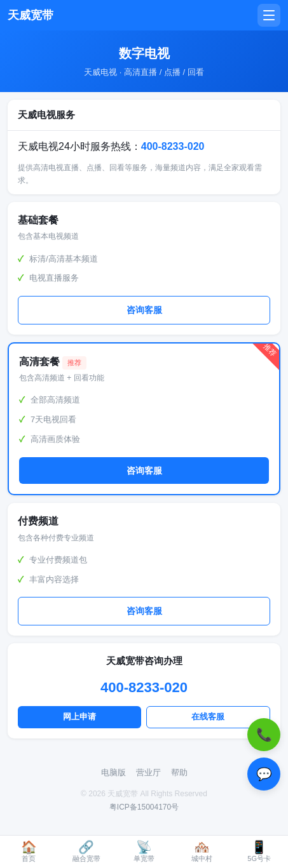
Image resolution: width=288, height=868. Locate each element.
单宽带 (144, 851)
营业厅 (148, 772)
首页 (29, 851)
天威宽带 (31, 15)
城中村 (202, 851)
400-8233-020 (173, 146)
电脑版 (113, 772)
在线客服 (208, 717)
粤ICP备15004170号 (144, 807)
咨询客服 (144, 310)
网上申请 (79, 717)
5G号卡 (259, 851)
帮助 (179, 772)
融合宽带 (86, 851)
